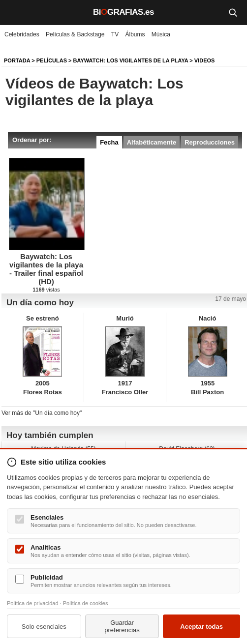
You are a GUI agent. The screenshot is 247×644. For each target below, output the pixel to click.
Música (161, 34)
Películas (52, 60)
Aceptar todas (201, 627)
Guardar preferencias (122, 626)
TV (115, 34)
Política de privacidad (33, 603)
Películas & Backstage (75, 34)
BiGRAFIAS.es (123, 12)
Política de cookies (86, 603)
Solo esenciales (44, 627)
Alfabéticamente (152, 142)
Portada (17, 60)
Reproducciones (210, 142)
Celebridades (22, 34)
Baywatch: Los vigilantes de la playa (131, 60)
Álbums (135, 34)
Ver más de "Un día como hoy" (42, 413)
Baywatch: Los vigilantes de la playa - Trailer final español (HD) (46, 269)
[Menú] (15, 12)
